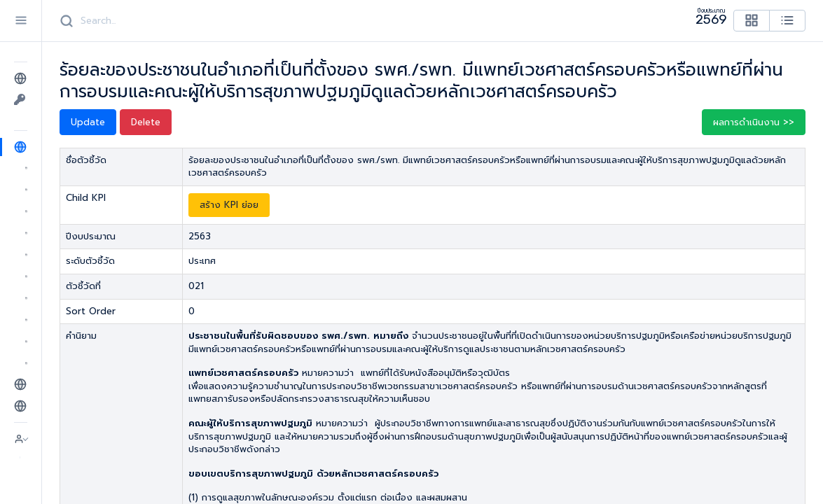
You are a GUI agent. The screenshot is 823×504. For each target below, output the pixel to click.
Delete (146, 122)
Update (88, 122)
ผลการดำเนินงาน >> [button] (754, 122)
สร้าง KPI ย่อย (229, 205)
